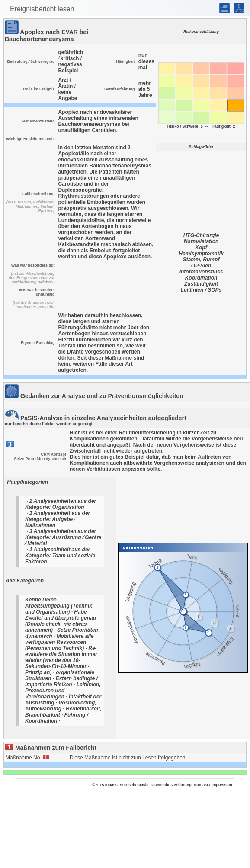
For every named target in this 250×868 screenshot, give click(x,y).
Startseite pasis (134, 785)
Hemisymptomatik (201, 254)
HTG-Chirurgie (201, 235)
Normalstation (201, 241)
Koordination (201, 278)
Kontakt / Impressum (213, 785)
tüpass (111, 785)
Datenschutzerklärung (171, 785)
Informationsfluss (201, 272)
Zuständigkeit (201, 284)
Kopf (201, 248)
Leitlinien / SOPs (201, 290)
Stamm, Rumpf (201, 260)
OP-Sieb (201, 266)
